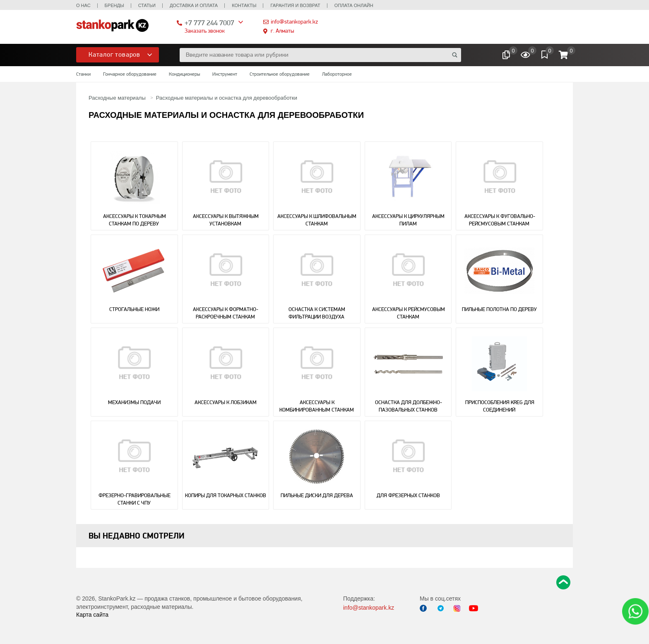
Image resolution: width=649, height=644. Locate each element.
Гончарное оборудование (130, 74)
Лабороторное (337, 74)
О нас (83, 5)
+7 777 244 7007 (209, 23)
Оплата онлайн (354, 5)
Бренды (114, 5)
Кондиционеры (184, 74)
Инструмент (225, 74)
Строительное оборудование (280, 74)
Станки (83, 74)
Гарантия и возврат (295, 5)
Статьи (147, 5)
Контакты (244, 5)
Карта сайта (92, 615)
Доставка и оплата (194, 5)
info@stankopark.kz (294, 22)
